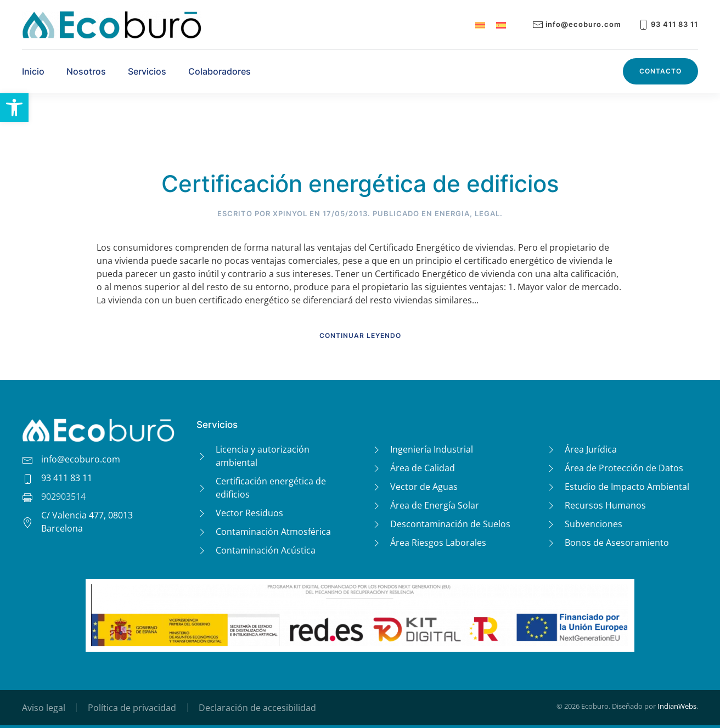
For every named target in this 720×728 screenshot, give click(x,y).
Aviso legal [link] (44, 708)
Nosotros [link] (86, 71)
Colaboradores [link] (220, 71)
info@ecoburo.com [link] (577, 24)
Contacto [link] (660, 71)
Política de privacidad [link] (132, 708)
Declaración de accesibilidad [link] (257, 708)
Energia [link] (452, 213)
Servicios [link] (147, 71)
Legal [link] (487, 213)
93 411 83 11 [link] (668, 24)
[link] (14, 108)
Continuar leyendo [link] (360, 335)
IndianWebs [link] (677, 706)
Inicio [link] (33, 71)
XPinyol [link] (290, 213)
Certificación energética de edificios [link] (360, 184)
